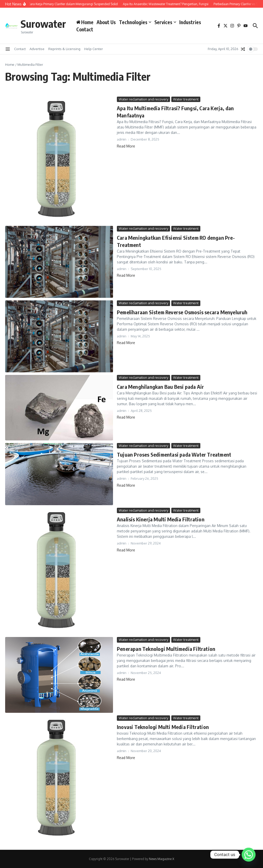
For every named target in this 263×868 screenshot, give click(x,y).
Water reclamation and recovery (143, 99)
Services (165, 22)
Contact (85, 29)
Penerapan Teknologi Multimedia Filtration (166, 649)
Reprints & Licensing (64, 49)
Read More (126, 146)
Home (10, 64)
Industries (190, 22)
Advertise (37, 49)
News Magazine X (162, 859)
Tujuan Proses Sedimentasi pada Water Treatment (174, 454)
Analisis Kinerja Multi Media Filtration (161, 519)
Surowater (43, 24)
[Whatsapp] (249, 855)
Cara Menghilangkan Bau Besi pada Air (160, 387)
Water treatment (186, 99)
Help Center (94, 49)
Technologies (135, 22)
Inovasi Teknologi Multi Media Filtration (163, 727)
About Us (106, 22)
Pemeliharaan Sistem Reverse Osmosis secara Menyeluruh (182, 312)
